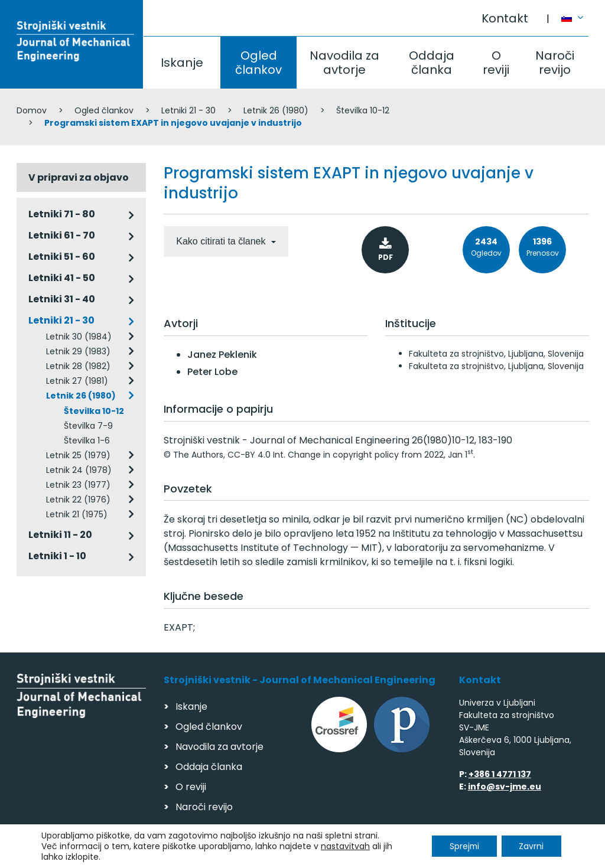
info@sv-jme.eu (505, 787)
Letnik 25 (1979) (78, 455)
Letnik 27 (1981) (77, 381)
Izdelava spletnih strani (508, 855)
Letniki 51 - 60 (62, 257)
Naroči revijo (555, 63)
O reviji (496, 63)
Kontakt (505, 18)
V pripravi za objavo (79, 177)
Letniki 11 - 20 (60, 535)
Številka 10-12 (363, 110)
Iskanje (182, 63)
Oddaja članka (432, 63)
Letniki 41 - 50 (62, 278)
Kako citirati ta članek (222, 241)
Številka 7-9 (88, 426)
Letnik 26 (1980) (276, 110)
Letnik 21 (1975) (77, 514)
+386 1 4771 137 (500, 774)
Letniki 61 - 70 (62, 235)
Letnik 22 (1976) (78, 500)
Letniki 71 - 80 (62, 214)
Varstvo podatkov (169, 854)
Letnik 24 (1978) (79, 470)
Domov (32, 110)
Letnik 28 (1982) (78, 366)
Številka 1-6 (87, 440)
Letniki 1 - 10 (57, 556)
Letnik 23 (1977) (78, 485)
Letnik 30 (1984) (79, 337)
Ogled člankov (258, 63)
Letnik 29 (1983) (78, 351)
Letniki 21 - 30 (188, 110)
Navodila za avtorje (344, 63)
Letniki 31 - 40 (62, 299)
